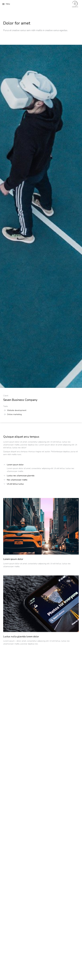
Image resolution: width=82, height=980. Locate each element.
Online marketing (14, 414)
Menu (6, 4)
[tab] (41, 465)
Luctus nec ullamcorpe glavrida (21, 476)
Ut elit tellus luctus (15, 484)
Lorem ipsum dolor (15, 465)
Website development (17, 410)
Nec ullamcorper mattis (17, 480)
